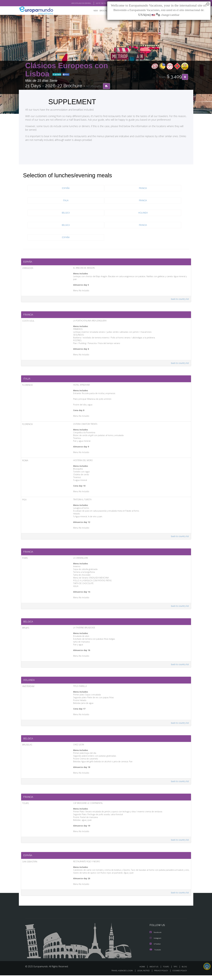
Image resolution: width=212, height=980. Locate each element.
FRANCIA (143, 188)
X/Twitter (155, 949)
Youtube (155, 954)
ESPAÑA (66, 188)
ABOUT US (155, 971)
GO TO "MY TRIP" (97, 3)
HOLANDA (143, 213)
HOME (143, 971)
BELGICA (66, 213)
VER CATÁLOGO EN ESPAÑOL (75, 3)
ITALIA (66, 201)
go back (57, 75)
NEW (93, 11)
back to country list (179, 297)
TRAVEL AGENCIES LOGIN (119, 975)
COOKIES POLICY (179, 975)
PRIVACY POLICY (160, 975)
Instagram (156, 943)
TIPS (176, 971)
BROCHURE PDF (105, 11)
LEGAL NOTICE (141, 975)
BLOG (184, 971)
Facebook (156, 937)
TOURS (167, 971)
